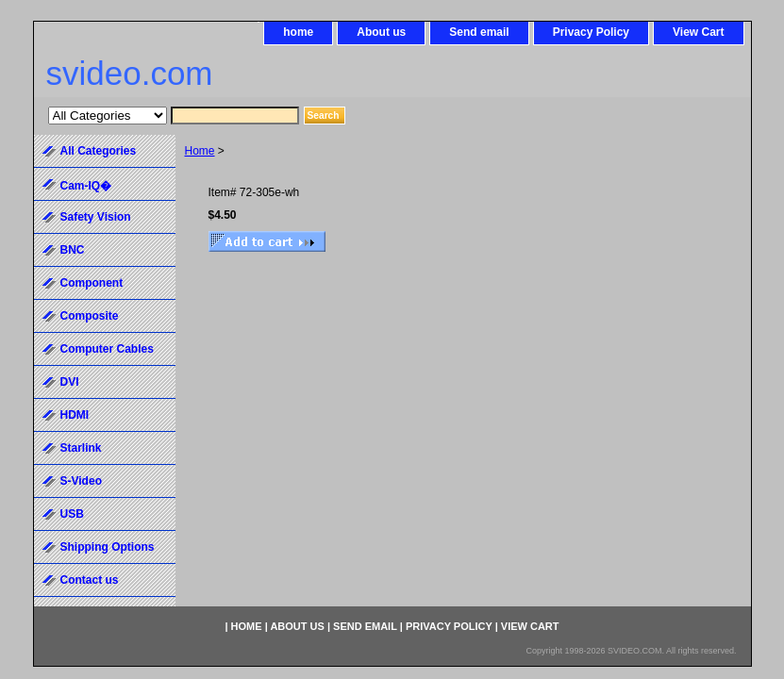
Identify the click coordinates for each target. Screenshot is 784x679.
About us (381, 32)
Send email (479, 32)
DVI (70, 382)
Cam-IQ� (86, 186)
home (298, 32)
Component (92, 283)
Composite (90, 316)
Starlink (81, 448)
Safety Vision (96, 217)
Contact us (90, 580)
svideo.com (130, 73)
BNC (73, 250)
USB (72, 514)
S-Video (81, 481)
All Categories (99, 151)
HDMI (75, 415)
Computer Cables (107, 349)
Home (200, 151)
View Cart (698, 32)
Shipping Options (108, 547)
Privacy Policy (591, 32)
